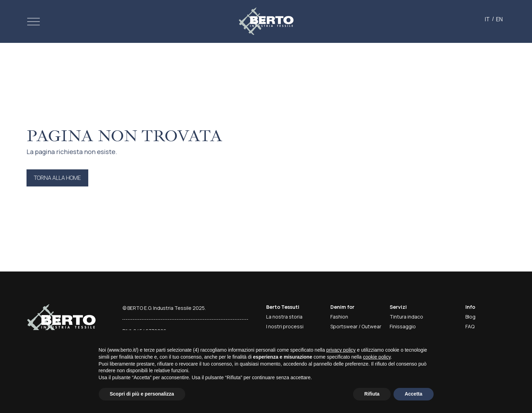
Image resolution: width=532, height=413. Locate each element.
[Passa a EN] (499, 19)
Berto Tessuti (283, 307)
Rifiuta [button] (372, 394)
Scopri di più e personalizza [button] (142, 394)
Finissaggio (403, 326)
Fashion (339, 317)
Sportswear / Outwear (356, 326)
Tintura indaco (406, 317)
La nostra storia (284, 317)
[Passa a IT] (487, 19)
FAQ (470, 326)
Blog (470, 317)
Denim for (342, 307)
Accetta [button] (414, 394)
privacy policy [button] (341, 350)
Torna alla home (57, 178)
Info (470, 307)
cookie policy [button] (377, 357)
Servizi (398, 307)
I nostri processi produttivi (285, 330)
